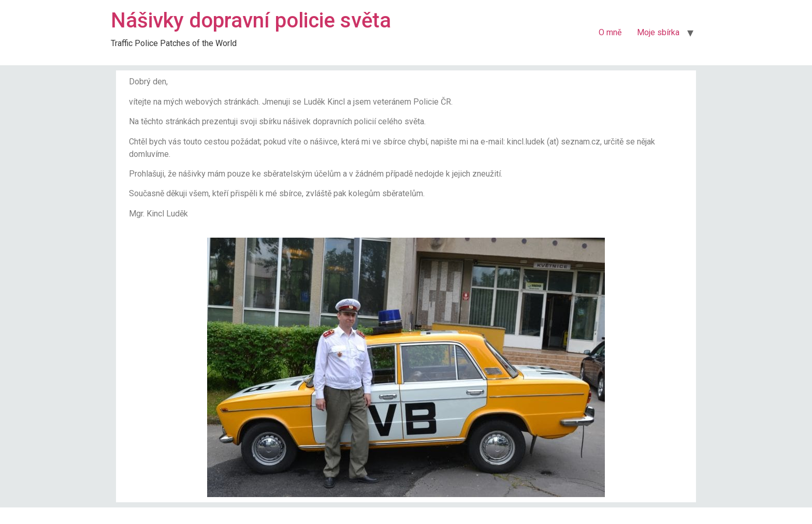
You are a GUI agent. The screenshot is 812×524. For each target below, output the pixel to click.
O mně (610, 32)
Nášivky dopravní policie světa (251, 20)
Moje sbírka (658, 32)
